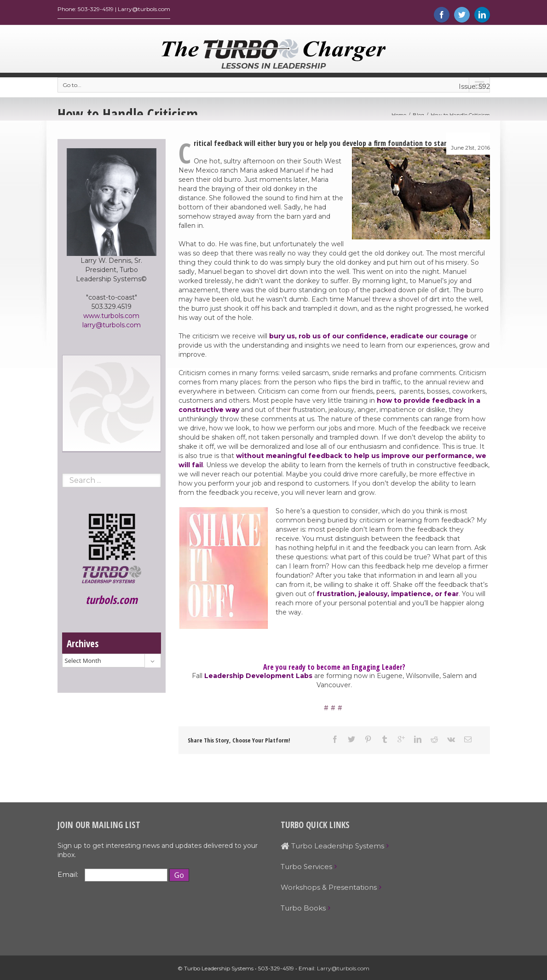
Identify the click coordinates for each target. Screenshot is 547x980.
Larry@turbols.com (343, 971)
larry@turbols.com (112, 327)
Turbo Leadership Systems (332, 848)
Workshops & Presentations (329, 890)
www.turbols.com (111, 318)
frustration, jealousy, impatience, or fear (388, 596)
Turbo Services (306, 869)
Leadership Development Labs (258, 678)
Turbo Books (303, 910)
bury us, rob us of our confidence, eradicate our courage (369, 338)
